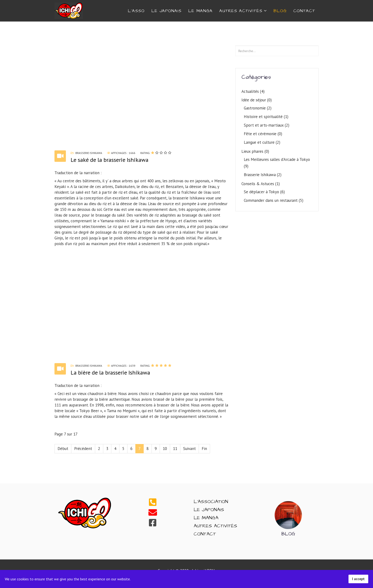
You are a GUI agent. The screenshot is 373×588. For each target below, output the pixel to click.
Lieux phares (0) (255, 151)
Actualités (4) (253, 91)
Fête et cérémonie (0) (263, 134)
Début (63, 449)
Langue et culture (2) (262, 142)
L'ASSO (136, 11)
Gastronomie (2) (258, 108)
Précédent (83, 449)
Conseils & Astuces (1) (261, 184)
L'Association (211, 502)
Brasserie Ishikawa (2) (263, 175)
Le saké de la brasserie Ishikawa (110, 160)
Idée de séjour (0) (257, 100)
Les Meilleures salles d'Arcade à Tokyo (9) (277, 163)
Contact (205, 534)
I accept (358, 579)
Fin (204, 449)
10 (165, 449)
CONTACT (304, 11)
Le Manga (200, 11)
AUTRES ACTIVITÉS (241, 11)
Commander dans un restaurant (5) (274, 200)
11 (175, 449)
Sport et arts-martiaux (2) (267, 125)
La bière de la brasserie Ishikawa (110, 373)
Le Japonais (166, 11)
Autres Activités (215, 526)
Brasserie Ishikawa (89, 153)
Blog (280, 11)
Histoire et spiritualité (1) (266, 117)
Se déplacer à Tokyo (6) (264, 192)
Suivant (189, 449)
